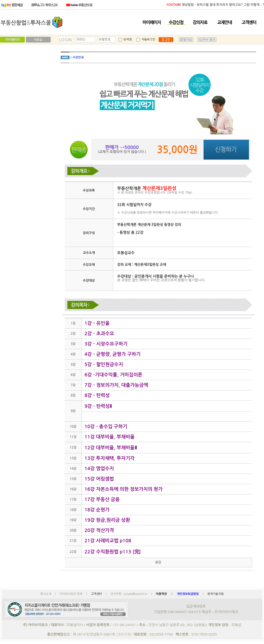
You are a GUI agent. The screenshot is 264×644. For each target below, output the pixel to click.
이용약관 (162, 594)
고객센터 (96, 594)
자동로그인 (146, 39)
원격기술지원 (215, 594)
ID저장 (125, 39)
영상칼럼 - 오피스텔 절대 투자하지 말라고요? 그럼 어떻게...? (215, 5)
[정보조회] (124, 634)
